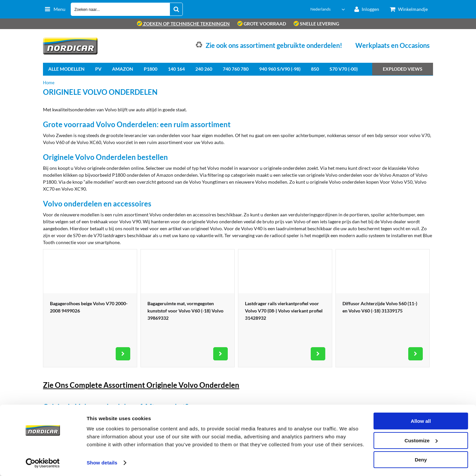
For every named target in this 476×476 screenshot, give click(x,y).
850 (315, 69)
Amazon (123, 69)
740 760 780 (236, 69)
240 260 (204, 69)
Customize (421, 440)
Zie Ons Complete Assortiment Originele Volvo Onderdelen (141, 385)
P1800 (151, 69)
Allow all (421, 421)
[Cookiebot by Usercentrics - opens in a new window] (43, 463)
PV (98, 69)
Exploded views (403, 69)
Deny (421, 460)
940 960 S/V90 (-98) (280, 69)
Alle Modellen (66, 69)
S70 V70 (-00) (344, 69)
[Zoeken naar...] (176, 9)
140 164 (176, 69)
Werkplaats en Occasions (393, 45)
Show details (102, 463)
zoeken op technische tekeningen (183, 24)
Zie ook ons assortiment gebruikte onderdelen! (274, 45)
